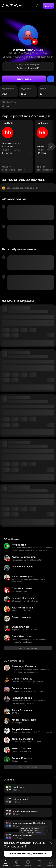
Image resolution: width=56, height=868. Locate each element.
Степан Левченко (22, 679)
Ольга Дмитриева (22, 636)
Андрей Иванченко (23, 758)
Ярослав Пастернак (23, 598)
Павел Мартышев (22, 588)
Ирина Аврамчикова (24, 720)
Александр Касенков (24, 666)
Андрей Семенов (22, 729)
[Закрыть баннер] (51, 843)
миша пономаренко (23, 576)
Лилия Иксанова (21, 688)
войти (49, 6)
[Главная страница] (13, 6)
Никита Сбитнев (21, 748)
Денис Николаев (21, 617)
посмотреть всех (28, 648)
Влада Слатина (20, 627)
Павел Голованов (22, 698)
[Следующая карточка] (51, 146)
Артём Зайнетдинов (24, 557)
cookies (38, 833)
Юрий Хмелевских (22, 739)
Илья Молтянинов (22, 608)
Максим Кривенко (22, 567)
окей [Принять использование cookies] (48, 831)
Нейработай (19, 545)
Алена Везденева (22, 710)
